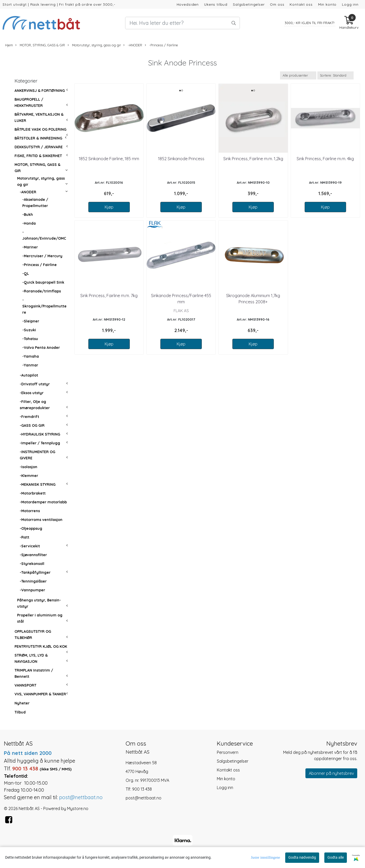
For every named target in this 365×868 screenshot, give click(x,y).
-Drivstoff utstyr (35, 384)
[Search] (182, 23)
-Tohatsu (30, 339)
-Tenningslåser (33, 581)
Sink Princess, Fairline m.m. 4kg (325, 159)
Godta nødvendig (302, 857)
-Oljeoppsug (31, 528)
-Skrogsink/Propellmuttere (44, 306)
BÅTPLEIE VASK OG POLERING (40, 129)
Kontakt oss (301, 4)
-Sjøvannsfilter (33, 555)
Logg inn (350, 4)
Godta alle (336, 857)
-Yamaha (31, 356)
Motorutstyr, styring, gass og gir (94, 45)
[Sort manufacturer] (298, 75)
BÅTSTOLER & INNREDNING (38, 138)
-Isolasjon (28, 467)
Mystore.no (78, 808)
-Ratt (24, 537)
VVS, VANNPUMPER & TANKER (40, 694)
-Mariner (30, 247)
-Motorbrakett (33, 493)
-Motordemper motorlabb (43, 502)
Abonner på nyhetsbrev (331, 773)
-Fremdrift (29, 417)
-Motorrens (30, 511)
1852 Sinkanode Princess (181, 159)
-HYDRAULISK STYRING (40, 434)
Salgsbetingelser (249, 4)
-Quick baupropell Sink (43, 282)
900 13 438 (142, 789)
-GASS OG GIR (32, 425)
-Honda (29, 223)
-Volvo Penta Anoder (41, 348)
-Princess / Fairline (161, 45)
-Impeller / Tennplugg (40, 443)
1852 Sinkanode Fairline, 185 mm (109, 159)
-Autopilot (29, 375)
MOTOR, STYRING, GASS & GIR (40, 45)
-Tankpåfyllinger (35, 572)
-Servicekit (30, 546)
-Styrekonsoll (32, 564)
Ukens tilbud (216, 4)
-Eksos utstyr (32, 393)
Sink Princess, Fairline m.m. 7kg (109, 296)
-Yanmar (30, 365)
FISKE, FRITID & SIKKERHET (38, 156)
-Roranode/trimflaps (42, 291)
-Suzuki (29, 330)
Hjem (9, 45)
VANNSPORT (25, 685)
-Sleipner (31, 321)
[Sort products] (335, 75)
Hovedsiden (188, 4)
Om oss (277, 4)
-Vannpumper (32, 590)
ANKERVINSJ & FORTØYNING (40, 91)
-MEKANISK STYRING (38, 484)
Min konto (327, 4)
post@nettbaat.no (144, 798)
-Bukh (28, 215)
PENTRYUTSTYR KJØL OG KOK (41, 646)
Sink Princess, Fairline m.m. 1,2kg (253, 159)
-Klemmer (29, 476)
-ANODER (133, 45)
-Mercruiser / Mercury (42, 256)
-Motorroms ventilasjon (41, 520)
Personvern (228, 752)
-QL (26, 274)
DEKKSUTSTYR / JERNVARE (39, 147)
